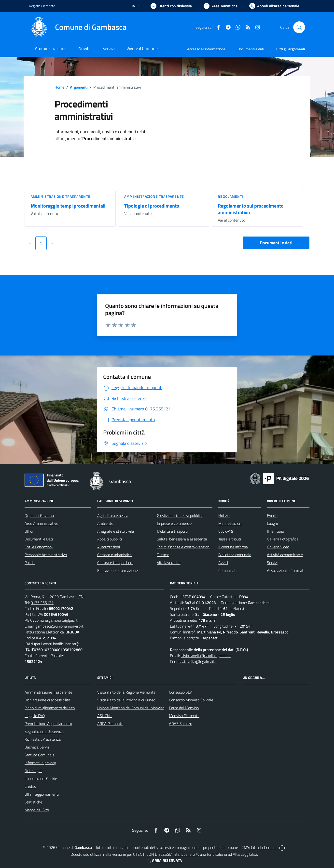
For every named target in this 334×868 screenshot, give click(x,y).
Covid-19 (226, 531)
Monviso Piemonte (184, 716)
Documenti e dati (276, 243)
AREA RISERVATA (164, 860)
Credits (30, 786)
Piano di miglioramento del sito (50, 708)
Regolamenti (230, 196)
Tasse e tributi (230, 539)
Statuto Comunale (40, 755)
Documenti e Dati (39, 539)
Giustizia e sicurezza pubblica (180, 515)
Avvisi (223, 563)
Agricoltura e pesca (113, 515)
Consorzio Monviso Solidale (191, 700)
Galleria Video (278, 547)
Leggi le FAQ (35, 716)
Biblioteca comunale (235, 555)
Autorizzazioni (109, 547)
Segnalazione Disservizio (44, 731)
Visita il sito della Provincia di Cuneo (126, 700)
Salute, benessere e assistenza (182, 539)
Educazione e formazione (118, 570)
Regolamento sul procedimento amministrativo (251, 209)
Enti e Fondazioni (39, 547)
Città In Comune (264, 847)
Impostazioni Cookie (41, 778)
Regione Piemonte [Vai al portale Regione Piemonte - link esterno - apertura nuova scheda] (42, 6)
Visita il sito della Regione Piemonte (126, 692)
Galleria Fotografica (283, 539)
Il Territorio (275, 531)
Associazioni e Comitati (286, 570)
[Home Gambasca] (78, 27)
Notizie (224, 515)
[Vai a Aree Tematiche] (221, 6)
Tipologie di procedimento (152, 206)
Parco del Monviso (184, 708)
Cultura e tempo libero (115, 563)
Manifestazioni (230, 523)
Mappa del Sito (37, 810)
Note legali (33, 771)
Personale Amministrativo (46, 555)
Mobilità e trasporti (172, 531)
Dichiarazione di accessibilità (47, 700)
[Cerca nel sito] (299, 27)
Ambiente (105, 523)
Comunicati (227, 570)
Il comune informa (233, 547)
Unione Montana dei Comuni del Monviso (131, 708)
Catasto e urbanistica (114, 555)
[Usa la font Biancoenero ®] (171, 6)
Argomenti (79, 87)
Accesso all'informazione (206, 49)
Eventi (272, 515)
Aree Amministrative (41, 523)
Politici (30, 563)
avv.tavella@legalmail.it (197, 661)
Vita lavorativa (169, 563)
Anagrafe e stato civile (116, 531)
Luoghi (272, 523)
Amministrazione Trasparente (48, 692)
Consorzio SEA (181, 692)
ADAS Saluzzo (181, 723)
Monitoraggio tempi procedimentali (68, 206)
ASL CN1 (105, 716)
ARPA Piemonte (110, 723)
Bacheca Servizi (37, 747)
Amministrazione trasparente (61, 196)
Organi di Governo (39, 515)
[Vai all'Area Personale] (274, 6)
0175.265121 (42, 603)
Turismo (163, 555)
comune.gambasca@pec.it (56, 620)
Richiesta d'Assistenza (43, 739)
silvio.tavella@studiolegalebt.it (206, 656)
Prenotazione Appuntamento (48, 723)
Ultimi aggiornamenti (42, 794)
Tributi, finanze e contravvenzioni (184, 547)
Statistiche (33, 802)
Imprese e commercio (174, 523)
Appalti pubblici (110, 539)
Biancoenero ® (186, 854)
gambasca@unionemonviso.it (59, 626)
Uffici (29, 531)
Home (59, 87)
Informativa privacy (40, 763)
